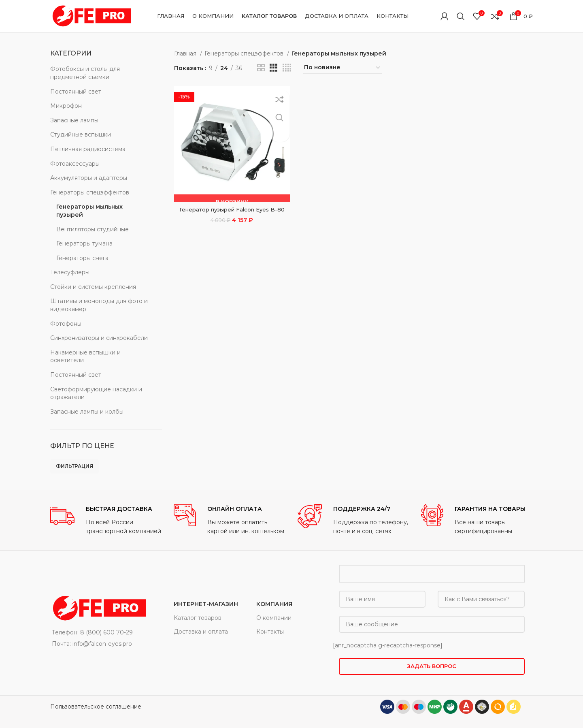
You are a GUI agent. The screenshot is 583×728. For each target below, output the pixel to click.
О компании (274, 618)
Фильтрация (74, 466)
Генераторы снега (82, 258)
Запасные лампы (74, 120)
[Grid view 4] (287, 68)
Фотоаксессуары (75, 164)
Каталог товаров (198, 618)
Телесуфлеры (70, 272)
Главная (186, 53)
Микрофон (66, 106)
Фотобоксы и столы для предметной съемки (85, 73)
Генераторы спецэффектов (90, 192)
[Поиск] (461, 16)
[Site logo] (91, 16)
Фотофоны (66, 324)
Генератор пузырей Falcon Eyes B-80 (231, 208)
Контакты (270, 632)
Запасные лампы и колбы (87, 412)
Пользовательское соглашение (96, 707)
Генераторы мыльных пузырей (89, 211)
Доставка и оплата (201, 632)
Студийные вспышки (81, 134)
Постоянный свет (76, 92)
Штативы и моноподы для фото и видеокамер (99, 305)
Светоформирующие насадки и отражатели (96, 393)
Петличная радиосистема (88, 149)
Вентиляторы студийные (93, 229)
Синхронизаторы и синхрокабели (99, 338)
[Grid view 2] (261, 68)
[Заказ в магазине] (343, 68)
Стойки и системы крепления (93, 287)
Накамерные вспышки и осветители (85, 357)
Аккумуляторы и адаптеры (89, 178)
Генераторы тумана (84, 243)
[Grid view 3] (273, 68)
